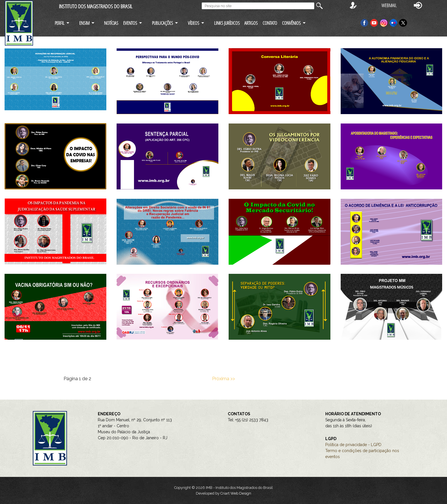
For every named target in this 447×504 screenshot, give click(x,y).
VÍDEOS (194, 23)
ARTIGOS (251, 23)
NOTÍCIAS (111, 23)
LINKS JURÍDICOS (227, 23)
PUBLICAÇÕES (162, 23)
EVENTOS (130, 23)
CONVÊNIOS (291, 23)
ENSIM (84, 23)
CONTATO (270, 23)
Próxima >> (223, 379)
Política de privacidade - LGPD (353, 445)
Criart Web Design (236, 493)
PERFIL (60, 23)
